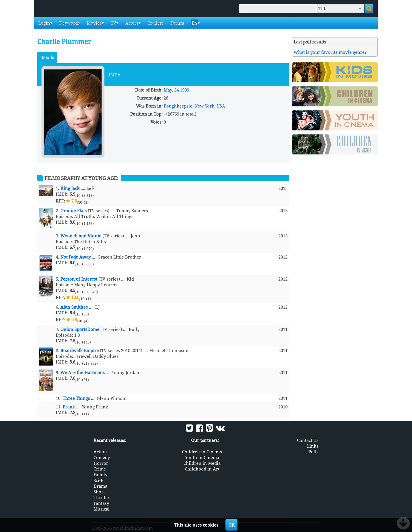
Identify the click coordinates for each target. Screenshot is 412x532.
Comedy (102, 457)
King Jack (70, 188)
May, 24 (171, 90)
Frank (69, 407)
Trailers (155, 23)
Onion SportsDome (80, 329)
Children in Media (202, 463)
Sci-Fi (99, 480)
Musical (102, 509)
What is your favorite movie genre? (330, 52)
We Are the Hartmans (83, 372)
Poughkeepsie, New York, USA (194, 106)
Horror (101, 463)
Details (47, 57)
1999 (185, 90)
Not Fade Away (76, 257)
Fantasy (101, 503)
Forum (177, 23)
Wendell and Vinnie (81, 236)
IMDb (114, 75)
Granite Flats (74, 211)
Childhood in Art (202, 469)
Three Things (76, 398)
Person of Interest (79, 279)
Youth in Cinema (202, 457)
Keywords (69, 23)
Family (100, 475)
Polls (313, 452)
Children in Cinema (202, 452)
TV (113, 23)
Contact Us (308, 440)
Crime (100, 469)
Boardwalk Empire (80, 350)
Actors (131, 23)
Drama (100, 486)
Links (313, 446)
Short (99, 492)
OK (231, 525)
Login (44, 23)
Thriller (102, 497)
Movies (94, 23)
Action (100, 452)
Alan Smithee (74, 307)
